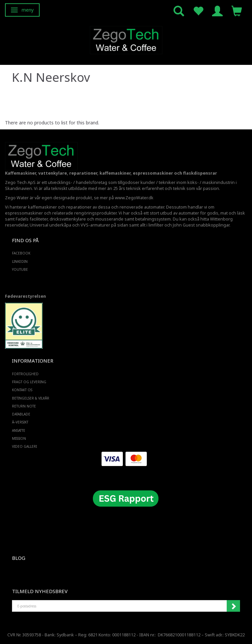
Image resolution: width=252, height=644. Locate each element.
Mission (19, 438)
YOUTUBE (20, 269)
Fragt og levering (29, 382)
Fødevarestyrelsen (25, 296)
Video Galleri (24, 446)
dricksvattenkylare (68, 219)
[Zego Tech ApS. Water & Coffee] (126, 39)
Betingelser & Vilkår (31, 398)
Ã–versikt (20, 422)
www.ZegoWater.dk (134, 198)
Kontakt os (22, 390)
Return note (24, 406)
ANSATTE (19, 430)
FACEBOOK (21, 253)
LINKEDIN (20, 261)
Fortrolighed (25, 374)
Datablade (21, 414)
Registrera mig (233, 606)
